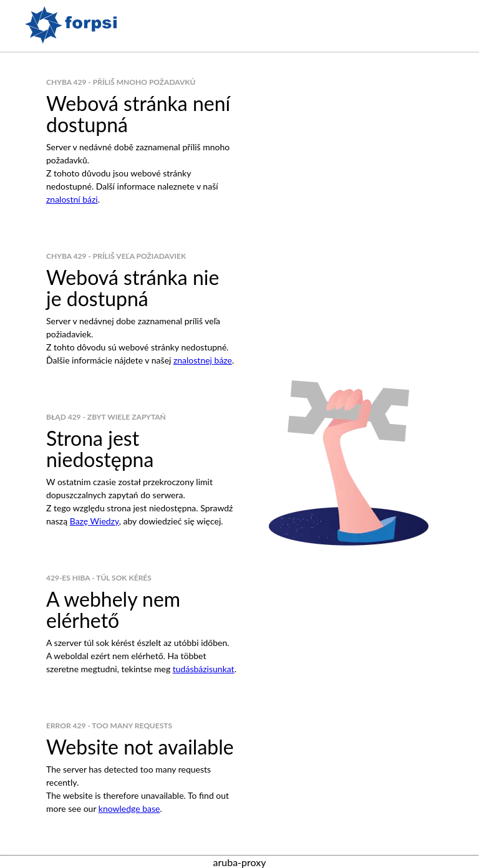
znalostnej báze (203, 360)
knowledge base (129, 808)
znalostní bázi (72, 199)
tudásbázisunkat (204, 669)
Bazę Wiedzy (94, 521)
